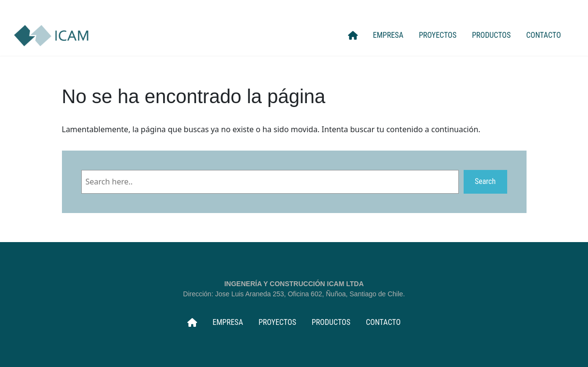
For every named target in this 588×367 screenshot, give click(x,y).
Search (485, 181)
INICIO (353, 35)
